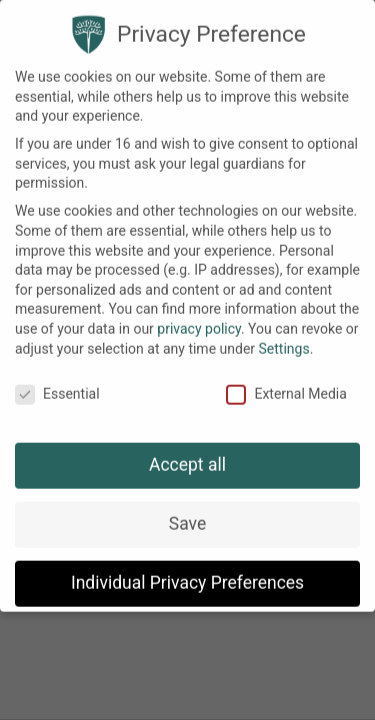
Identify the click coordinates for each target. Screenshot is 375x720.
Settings (284, 334)
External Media (286, 380)
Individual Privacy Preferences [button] (187, 568)
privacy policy (199, 314)
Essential (57, 380)
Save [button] (187, 509)
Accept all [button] (187, 450)
